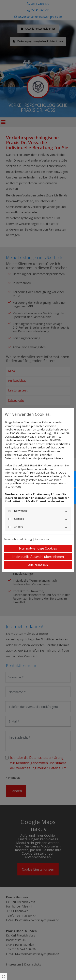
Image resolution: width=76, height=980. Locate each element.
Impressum (42, 539)
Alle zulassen (38, 565)
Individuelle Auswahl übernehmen (38, 557)
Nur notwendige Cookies (38, 548)
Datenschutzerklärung (18, 539)
